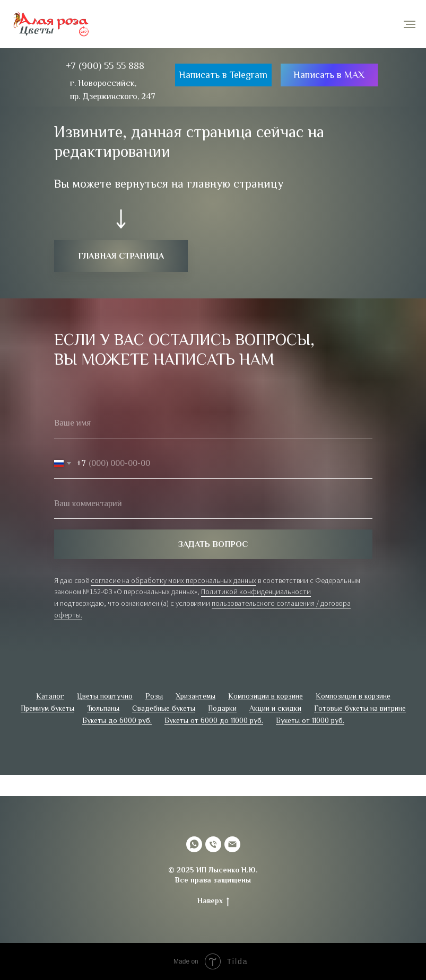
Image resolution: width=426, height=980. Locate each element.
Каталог (50, 696)
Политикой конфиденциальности (256, 591)
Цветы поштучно (105, 696)
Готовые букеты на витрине (360, 708)
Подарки (222, 708)
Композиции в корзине (266, 696)
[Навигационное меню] (410, 24)
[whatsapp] (194, 844)
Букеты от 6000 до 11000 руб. (214, 720)
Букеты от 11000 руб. (310, 720)
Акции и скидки (275, 708)
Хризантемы (195, 696)
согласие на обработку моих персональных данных (173, 580)
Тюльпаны (103, 708)
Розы (154, 696)
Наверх (213, 901)
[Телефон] (213, 844)
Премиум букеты (47, 708)
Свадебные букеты (164, 708)
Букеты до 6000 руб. (117, 720)
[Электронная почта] (232, 844)
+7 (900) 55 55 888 (105, 66)
